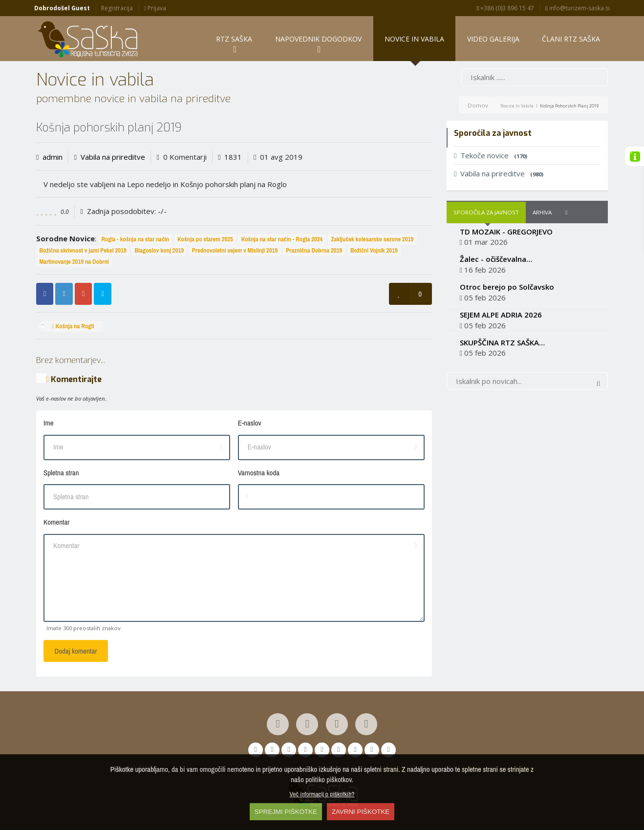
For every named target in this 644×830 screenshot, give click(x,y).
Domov (478, 105)
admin (53, 157)
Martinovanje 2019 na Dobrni (74, 262)
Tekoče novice (491, 155)
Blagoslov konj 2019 (160, 250)
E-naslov (250, 423)
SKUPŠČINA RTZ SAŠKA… (502, 342)
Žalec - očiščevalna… (496, 259)
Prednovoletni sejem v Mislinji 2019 (235, 250)
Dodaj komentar (76, 651)
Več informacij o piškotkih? (322, 794)
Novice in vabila (517, 106)
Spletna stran (61, 473)
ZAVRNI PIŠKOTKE (361, 812)
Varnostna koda (259, 473)
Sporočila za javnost (486, 212)
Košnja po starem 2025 (205, 239)
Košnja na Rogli (73, 326)
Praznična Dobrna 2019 (314, 250)
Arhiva (542, 212)
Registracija (117, 8)
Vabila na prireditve (113, 157)
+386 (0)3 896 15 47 (505, 8)
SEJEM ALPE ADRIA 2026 (501, 315)
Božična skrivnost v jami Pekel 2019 (83, 250)
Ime (49, 423)
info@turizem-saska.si (577, 8)
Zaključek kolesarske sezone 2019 (372, 239)
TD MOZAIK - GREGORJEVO (506, 232)
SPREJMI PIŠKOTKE (286, 812)
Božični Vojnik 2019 (374, 250)
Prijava (155, 8)
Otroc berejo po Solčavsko (507, 287)
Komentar (56, 522)
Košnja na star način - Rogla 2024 (282, 239)
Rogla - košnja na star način (135, 239)
